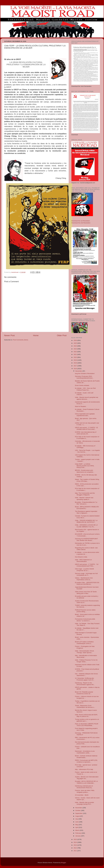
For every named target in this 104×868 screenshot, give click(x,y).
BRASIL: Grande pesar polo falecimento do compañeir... (85, 471)
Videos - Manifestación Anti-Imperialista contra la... (84, 579)
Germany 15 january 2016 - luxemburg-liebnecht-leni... (84, 377)
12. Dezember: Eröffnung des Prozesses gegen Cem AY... (85, 679)
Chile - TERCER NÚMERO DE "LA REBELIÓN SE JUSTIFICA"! (86, 521)
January (78, 836)
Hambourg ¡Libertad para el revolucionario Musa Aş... (84, 787)
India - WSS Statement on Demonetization (83, 561)
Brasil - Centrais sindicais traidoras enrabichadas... (86, 757)
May (77, 825)
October (78, 810)
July (77, 819)
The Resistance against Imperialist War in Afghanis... (86, 512)
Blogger (64, 863)
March (78, 830)
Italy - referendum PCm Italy (84, 769)
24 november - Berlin (82, 795)
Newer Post (9, 335)
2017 (75, 366)
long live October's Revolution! (85, 374)
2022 (75, 352)
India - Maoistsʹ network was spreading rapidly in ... (84, 498)
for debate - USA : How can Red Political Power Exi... (85, 389)
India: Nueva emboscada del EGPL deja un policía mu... (86, 716)
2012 (75, 848)
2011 (75, 851)
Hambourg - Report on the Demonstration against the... (85, 684)
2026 (75, 340)
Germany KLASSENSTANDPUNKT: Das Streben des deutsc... (86, 540)
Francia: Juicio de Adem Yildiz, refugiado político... (85, 791)
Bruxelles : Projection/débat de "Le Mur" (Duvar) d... (86, 503)
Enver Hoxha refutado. (82, 385)
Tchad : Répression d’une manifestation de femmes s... (85, 706)
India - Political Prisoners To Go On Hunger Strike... (86, 661)
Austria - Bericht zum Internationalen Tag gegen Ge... (87, 778)
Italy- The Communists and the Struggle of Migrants (85, 494)
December (79, 371)
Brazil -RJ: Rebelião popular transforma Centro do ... (84, 693)
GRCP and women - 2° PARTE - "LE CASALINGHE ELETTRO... (87, 565)
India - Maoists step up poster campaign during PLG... (84, 803)
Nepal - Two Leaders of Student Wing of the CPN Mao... (87, 480)
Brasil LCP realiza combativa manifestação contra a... (84, 643)
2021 (75, 354)
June (77, 822)
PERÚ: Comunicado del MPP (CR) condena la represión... (86, 761)
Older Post (62, 335)
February (79, 833)
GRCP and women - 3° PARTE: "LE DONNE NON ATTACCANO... (86, 428)
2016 (75, 369)
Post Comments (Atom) (21, 340)
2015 (75, 839)
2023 (75, 349)
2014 (75, 842)
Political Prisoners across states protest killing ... (85, 611)
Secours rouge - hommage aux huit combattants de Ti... (86, 574)
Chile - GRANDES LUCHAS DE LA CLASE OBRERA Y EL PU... (86, 526)
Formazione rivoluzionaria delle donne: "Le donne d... (85, 620)
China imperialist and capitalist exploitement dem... (85, 415)
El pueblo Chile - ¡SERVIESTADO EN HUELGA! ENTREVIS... (87, 583)
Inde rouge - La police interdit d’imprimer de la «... (84, 570)
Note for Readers (81, 406)
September (79, 813)
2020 (75, 357)
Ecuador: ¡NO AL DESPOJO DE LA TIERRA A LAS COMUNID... (86, 782)
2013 (75, 845)
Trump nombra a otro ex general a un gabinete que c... (87, 720)
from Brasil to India (81, 557)
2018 (75, 363)
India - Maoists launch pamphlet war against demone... (87, 398)
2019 (75, 360)
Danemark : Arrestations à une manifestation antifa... (85, 752)
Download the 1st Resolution (81, 221)
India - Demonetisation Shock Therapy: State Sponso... (84, 652)
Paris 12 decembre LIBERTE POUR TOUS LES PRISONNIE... (87, 725)
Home (36, 335)
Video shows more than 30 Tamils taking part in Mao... (86, 593)
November (79, 808)
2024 (75, 346)
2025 (75, 343)
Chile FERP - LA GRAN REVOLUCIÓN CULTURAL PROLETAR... (85, 466)
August (78, 816)
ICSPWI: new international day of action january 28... (86, 433)
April (77, 827)
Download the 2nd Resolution (81, 223)
